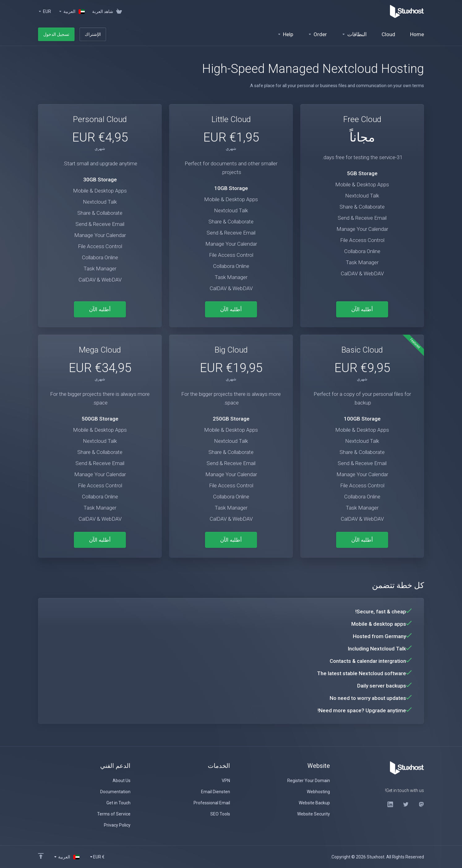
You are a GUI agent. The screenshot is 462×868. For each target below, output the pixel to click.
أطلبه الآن (362, 309)
